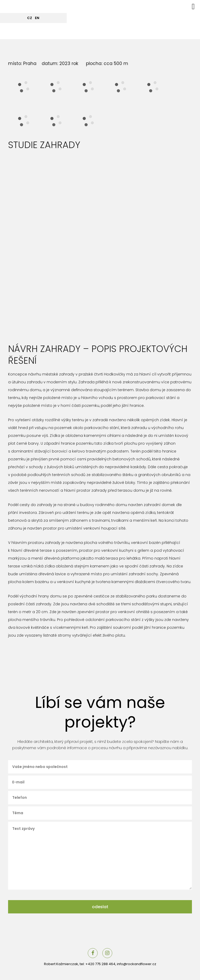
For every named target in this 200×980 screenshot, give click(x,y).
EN (37, 18)
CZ (30, 18)
